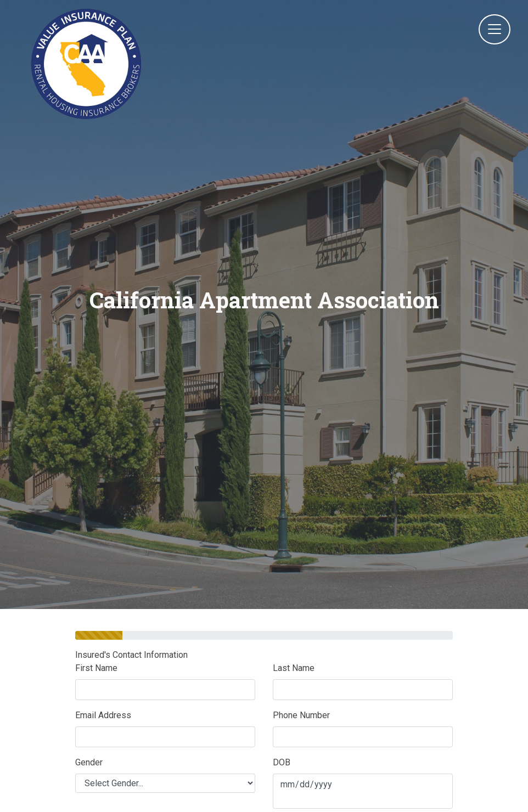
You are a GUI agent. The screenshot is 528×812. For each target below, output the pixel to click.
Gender (89, 762)
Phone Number (301, 715)
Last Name (294, 668)
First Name (96, 668)
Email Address (103, 715)
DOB (282, 762)
